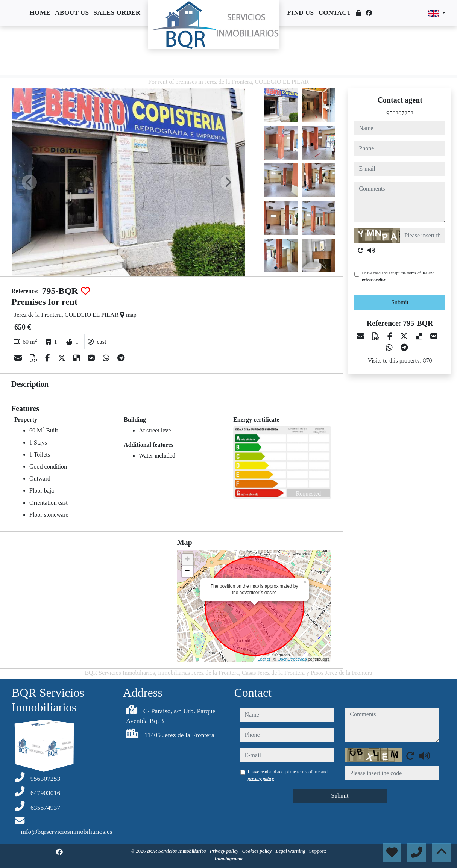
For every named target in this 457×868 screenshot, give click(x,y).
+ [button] (188, 560)
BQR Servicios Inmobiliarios (177, 851)
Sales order (117, 13)
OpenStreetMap (292, 659)
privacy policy (374, 279)
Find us (300, 13)
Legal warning (291, 851)
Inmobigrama (228, 858)
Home (40, 13)
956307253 (400, 113)
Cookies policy (258, 851)
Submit (400, 302)
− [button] (188, 571)
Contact (335, 13)
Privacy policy (225, 851)
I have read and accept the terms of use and (398, 276)
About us (72, 13)
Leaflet (264, 659)
